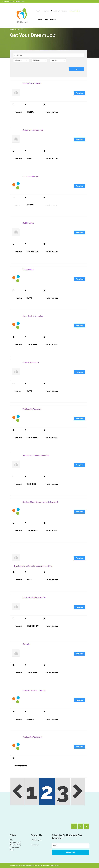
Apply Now (80, 93)
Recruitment (74, 11)
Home (38, 11)
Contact (53, 20)
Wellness (39, 20)
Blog (46, 20)
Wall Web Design (55, 865)
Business (54, 11)
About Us (46, 11)
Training (64, 11)
